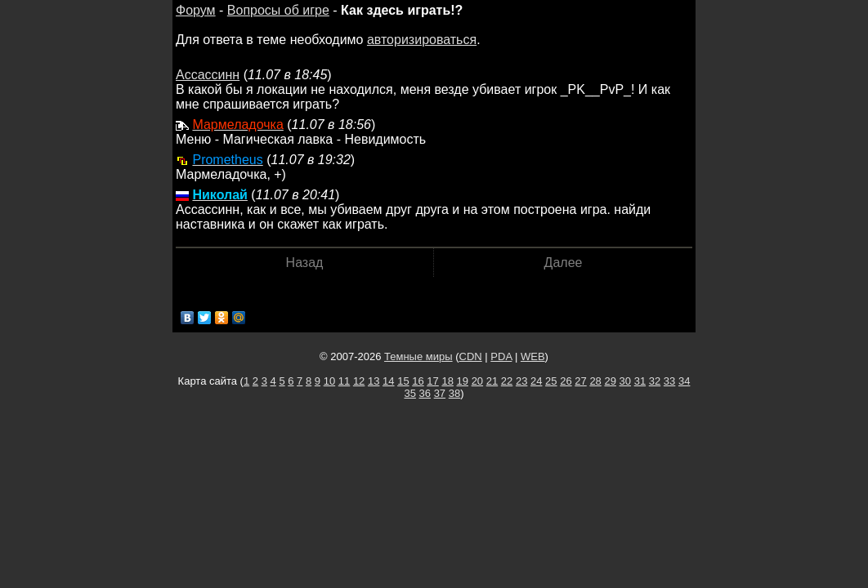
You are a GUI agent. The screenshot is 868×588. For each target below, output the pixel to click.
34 (684, 381)
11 (344, 381)
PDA (501, 356)
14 (388, 381)
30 (625, 381)
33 (669, 381)
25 (551, 381)
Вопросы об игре (278, 10)
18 (447, 381)
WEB (533, 356)
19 (463, 381)
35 (409, 393)
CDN (471, 356)
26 (566, 381)
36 (425, 393)
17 (432, 381)
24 (536, 381)
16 (418, 381)
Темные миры (418, 356)
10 (329, 381)
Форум (196, 10)
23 (521, 381)
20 (477, 381)
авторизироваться (422, 40)
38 (454, 393)
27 (580, 381)
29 (610, 381)
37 (440, 393)
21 (492, 381)
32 (655, 381)
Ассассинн (208, 75)
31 (640, 381)
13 (374, 381)
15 (403, 381)
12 (359, 381)
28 (595, 381)
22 (507, 381)
